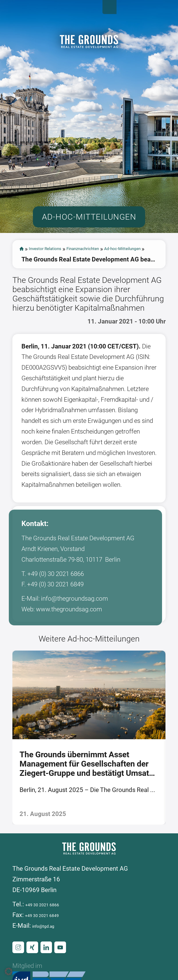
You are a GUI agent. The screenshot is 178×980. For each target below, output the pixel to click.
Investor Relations (57, 279)
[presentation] (7, 780)
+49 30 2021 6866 (51, 949)
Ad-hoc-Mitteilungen (49, 290)
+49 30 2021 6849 (50, 959)
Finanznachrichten (113, 279)
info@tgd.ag (49, 970)
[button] (9, 971)
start (23, 279)
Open (167, 11)
